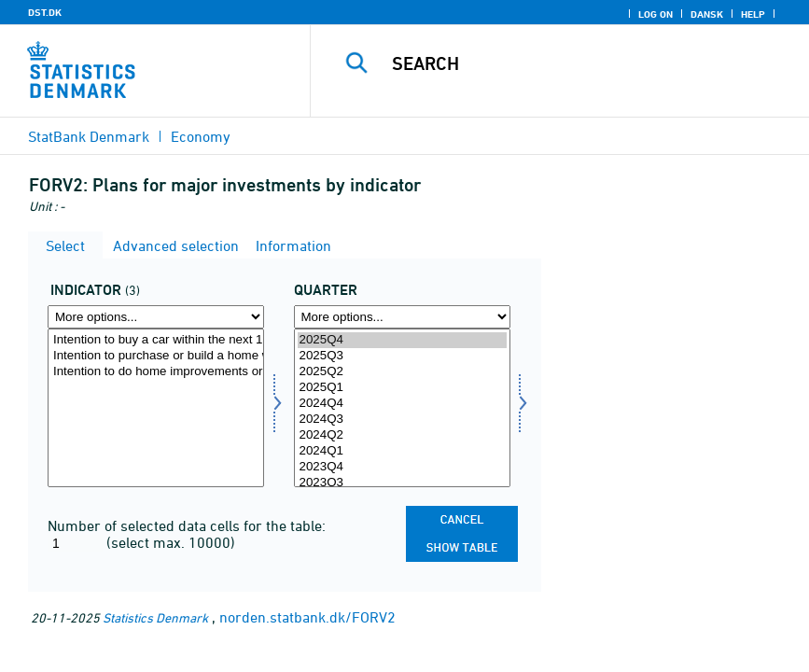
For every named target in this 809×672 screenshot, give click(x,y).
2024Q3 (402, 420)
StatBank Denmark (89, 136)
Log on (656, 14)
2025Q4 (402, 340)
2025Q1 (402, 388)
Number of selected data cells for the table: (187, 525)
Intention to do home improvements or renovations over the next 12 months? (156, 372)
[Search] (581, 63)
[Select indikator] (156, 408)
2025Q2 (402, 372)
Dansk (707, 14)
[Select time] (402, 408)
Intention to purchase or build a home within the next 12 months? (156, 356)
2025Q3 (402, 356)
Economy (201, 136)
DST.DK (45, 12)
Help (753, 14)
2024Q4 (402, 404)
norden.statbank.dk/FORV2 (307, 617)
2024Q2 (402, 435)
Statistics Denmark (155, 617)
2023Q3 (402, 483)
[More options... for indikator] (156, 317)
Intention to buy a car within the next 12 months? (156, 340)
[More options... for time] (402, 317)
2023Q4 (402, 467)
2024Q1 (402, 451)
